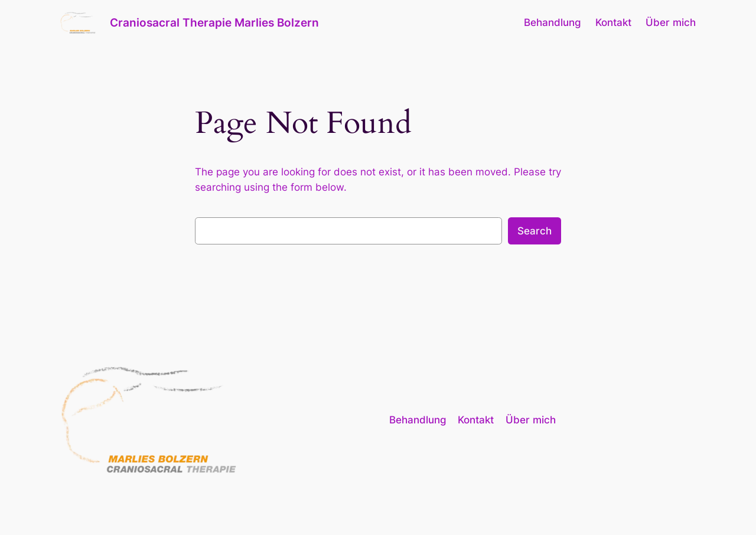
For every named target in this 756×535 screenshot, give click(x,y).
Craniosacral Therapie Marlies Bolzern (214, 22)
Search (535, 231)
